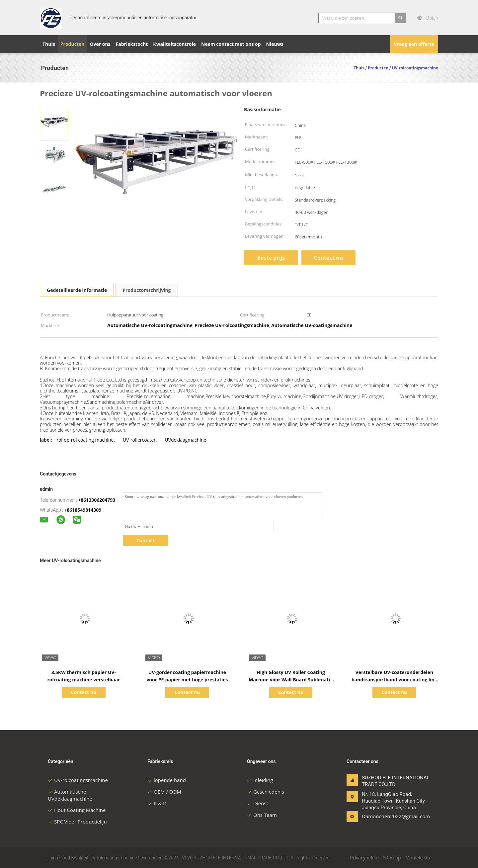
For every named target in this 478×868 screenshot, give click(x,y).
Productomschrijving (147, 290)
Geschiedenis (266, 792)
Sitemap (392, 858)
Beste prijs (271, 258)
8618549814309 (84, 510)
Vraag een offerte (414, 44)
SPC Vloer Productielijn (77, 822)
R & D (157, 803)
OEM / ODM (164, 792)
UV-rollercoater (139, 440)
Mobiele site (418, 858)
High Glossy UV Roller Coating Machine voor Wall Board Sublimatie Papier (291, 680)
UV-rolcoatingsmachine (78, 780)
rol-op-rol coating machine (85, 440)
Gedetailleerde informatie (77, 290)
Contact (146, 540)
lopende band (167, 780)
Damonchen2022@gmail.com (383, 816)
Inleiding (260, 780)
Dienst (258, 803)
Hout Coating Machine (77, 810)
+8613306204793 (97, 500)
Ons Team (262, 815)
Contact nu (329, 258)
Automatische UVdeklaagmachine (70, 795)
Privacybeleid (364, 858)
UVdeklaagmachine (185, 440)
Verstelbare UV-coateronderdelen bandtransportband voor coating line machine (394, 680)
